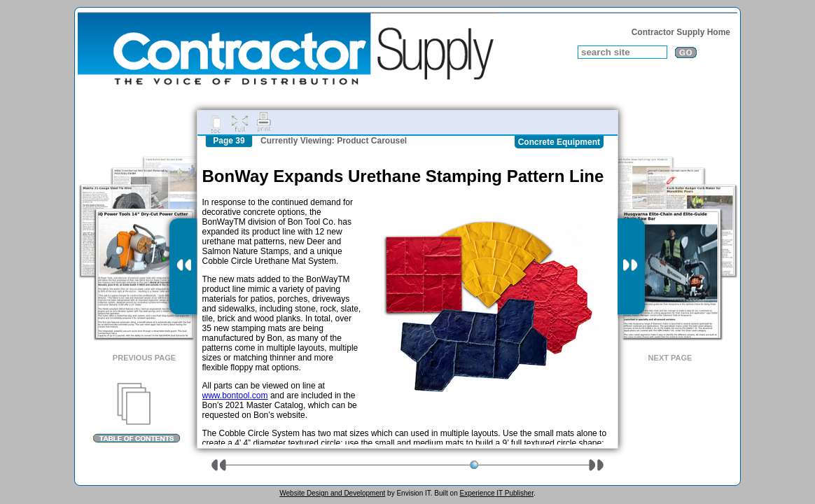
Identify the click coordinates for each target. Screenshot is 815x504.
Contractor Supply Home (681, 32)
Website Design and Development (332, 493)
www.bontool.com (235, 395)
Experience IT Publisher (496, 493)
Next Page (670, 358)
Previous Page (144, 358)
